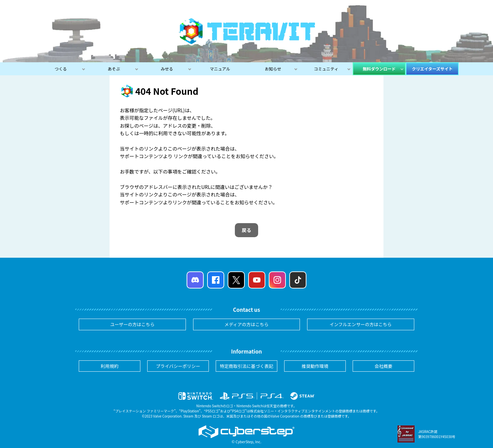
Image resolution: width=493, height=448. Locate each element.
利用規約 (110, 366)
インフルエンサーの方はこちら (361, 324)
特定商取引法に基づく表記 (246, 366)
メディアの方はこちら (246, 324)
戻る (246, 230)
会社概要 (383, 366)
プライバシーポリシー (178, 366)
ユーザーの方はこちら (132, 324)
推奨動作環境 (315, 366)
